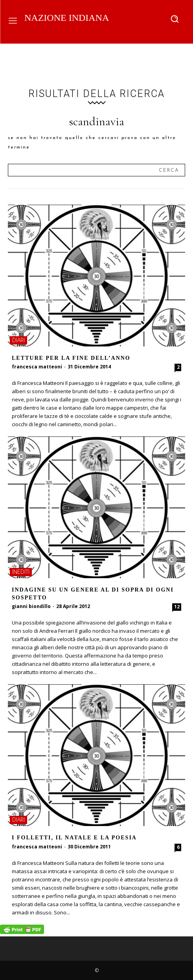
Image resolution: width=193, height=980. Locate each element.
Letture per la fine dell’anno (71, 358)
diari (18, 340)
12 (177, 607)
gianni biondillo (31, 606)
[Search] (169, 170)
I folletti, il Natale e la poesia (74, 838)
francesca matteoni (37, 367)
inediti (21, 572)
